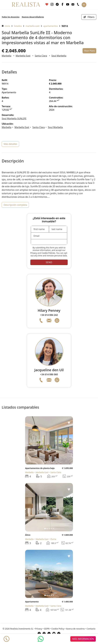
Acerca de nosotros (75, 629)
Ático (28, 535)
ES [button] (84, 5)
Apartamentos (51, 26)
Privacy (34, 253)
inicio (6, 26)
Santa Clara (41, 56)
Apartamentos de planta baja (40, 468)
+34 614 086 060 (49, 374)
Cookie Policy (58, 629)
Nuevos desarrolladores (33, 17)
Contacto (91, 629)
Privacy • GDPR (42, 629)
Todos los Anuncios (11, 17)
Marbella (7, 56)
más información (83, 639)
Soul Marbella (59, 56)
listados (18, 26)
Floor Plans (89, 51)
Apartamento (32, 602)
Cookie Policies (48, 253)
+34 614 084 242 (49, 315)
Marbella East (33, 26)
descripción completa (15, 205)
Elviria (53, 539)
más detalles (10, 144)
